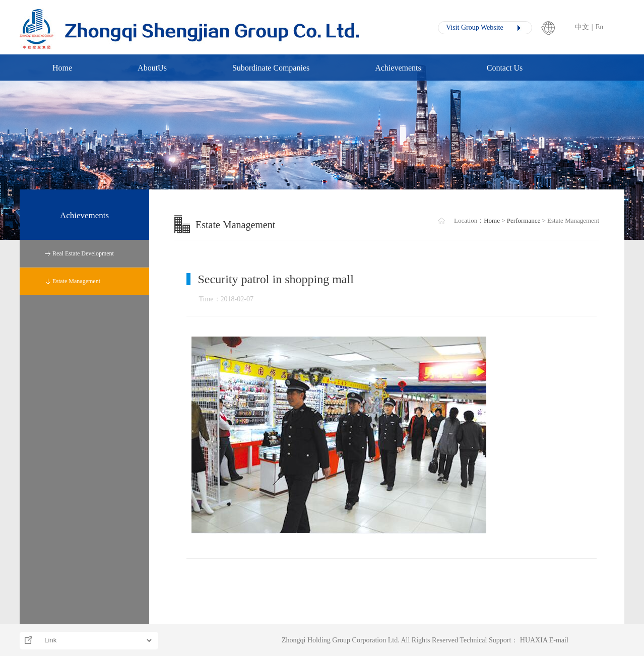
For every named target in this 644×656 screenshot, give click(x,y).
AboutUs (152, 68)
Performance (524, 220)
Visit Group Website (475, 27)
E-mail (559, 640)
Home (62, 68)
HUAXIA (534, 640)
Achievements (398, 68)
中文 (582, 27)
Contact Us (505, 68)
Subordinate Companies (271, 68)
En (600, 27)
